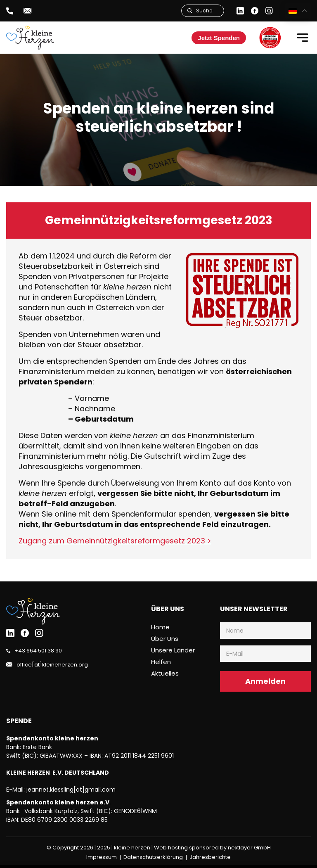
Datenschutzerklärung (153, 857)
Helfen (161, 662)
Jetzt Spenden (219, 38)
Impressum (102, 857)
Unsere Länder (173, 650)
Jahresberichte (210, 857)
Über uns (165, 639)
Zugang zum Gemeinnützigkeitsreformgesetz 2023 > (115, 541)
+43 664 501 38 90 (38, 651)
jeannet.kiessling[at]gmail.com (71, 790)
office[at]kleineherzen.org (52, 665)
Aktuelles (165, 673)
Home (160, 627)
